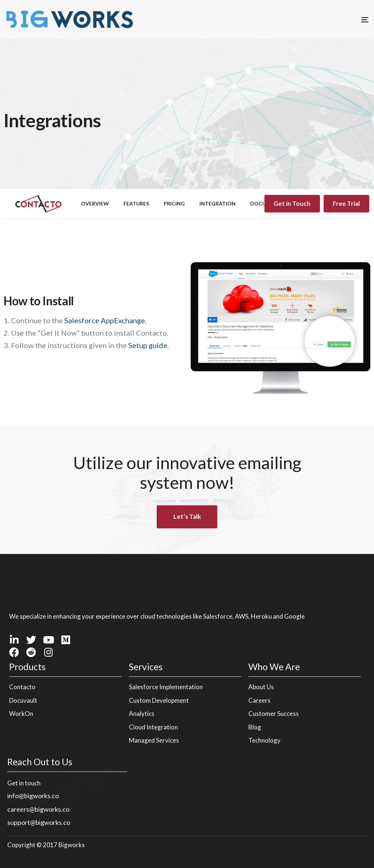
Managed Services (154, 740)
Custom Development (159, 700)
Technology (264, 740)
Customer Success (274, 714)
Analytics (142, 714)
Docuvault (23, 700)
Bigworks (72, 845)
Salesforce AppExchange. (105, 320)
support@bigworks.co (39, 822)
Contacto (22, 687)
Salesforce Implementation (166, 687)
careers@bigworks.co (38, 809)
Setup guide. (148, 345)
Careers (259, 700)
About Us (261, 687)
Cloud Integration (153, 727)
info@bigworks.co (33, 796)
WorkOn (21, 714)
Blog (255, 727)
